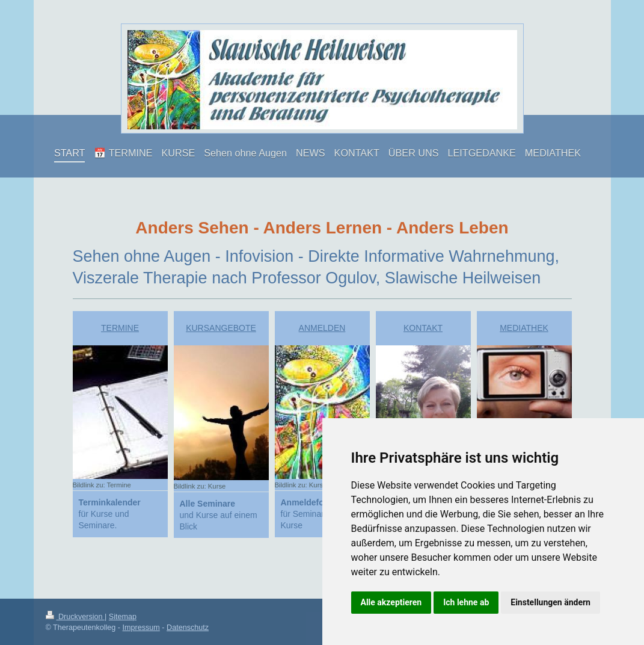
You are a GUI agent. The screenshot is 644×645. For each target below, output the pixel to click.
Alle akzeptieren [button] (391, 602)
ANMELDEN (322, 328)
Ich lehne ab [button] (466, 602)
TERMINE (120, 328)
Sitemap (123, 617)
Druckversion (75, 617)
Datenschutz (188, 628)
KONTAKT (423, 328)
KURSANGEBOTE (221, 328)
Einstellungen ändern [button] (550, 602)
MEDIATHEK (524, 328)
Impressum (141, 628)
